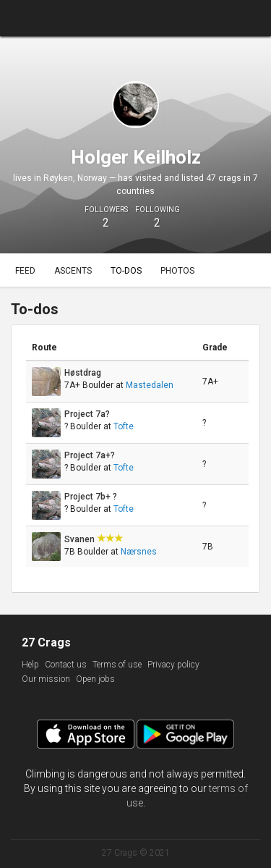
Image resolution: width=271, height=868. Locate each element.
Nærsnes (139, 552)
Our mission (46, 679)
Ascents (73, 271)
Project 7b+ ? (92, 497)
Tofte (124, 426)
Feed (25, 271)
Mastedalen (150, 385)
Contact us (66, 665)
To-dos (126, 271)
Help (30, 665)
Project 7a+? (91, 455)
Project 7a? (88, 414)
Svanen (81, 539)
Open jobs (95, 679)
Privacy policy (173, 665)
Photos (177, 271)
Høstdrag (84, 373)
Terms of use (117, 665)
